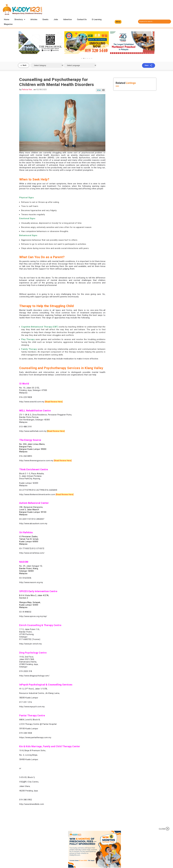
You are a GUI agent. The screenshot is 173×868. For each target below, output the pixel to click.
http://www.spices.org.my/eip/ (33, 617)
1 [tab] (82, 59)
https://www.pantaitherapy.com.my (35, 738)
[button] (118, 22)
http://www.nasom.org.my (31, 583)
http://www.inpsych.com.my (32, 707)
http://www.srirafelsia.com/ (32, 553)
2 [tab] (84, 59)
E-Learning (97, 19)
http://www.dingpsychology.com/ (34, 676)
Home (7, 19)
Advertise (68, 19)
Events (45, 19)
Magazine (8, 24)
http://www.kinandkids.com (32, 804)
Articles (34, 19)
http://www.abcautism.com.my (33, 524)
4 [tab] (88, 59)
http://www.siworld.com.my (32, 402)
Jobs (56, 19)
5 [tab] (90, 59)
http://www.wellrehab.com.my (33, 431)
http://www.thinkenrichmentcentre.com (37, 495)
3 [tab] (86, 59)
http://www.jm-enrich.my (31, 644)
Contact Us (82, 19)
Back (25, 66)
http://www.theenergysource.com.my (36, 461)
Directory (20, 19)
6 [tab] (92, 59)
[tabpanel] (41, 43)
